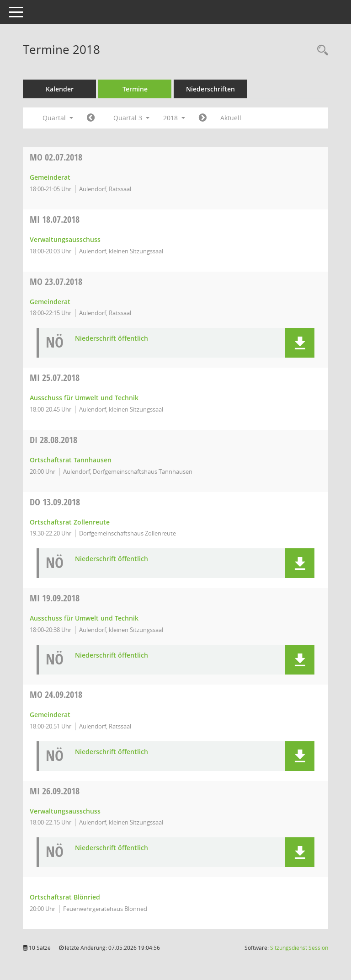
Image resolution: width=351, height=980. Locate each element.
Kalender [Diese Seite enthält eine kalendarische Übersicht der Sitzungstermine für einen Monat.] (60, 89)
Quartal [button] (58, 118)
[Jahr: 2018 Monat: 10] (203, 118)
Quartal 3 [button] (131, 118)
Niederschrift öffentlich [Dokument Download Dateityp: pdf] (112, 339)
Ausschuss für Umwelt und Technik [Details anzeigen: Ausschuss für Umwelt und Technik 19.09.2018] (84, 618)
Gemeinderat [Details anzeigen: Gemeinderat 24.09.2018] (50, 715)
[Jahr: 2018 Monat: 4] (91, 118)
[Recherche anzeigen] (320, 51)
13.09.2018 (55, 502)
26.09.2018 (55, 791)
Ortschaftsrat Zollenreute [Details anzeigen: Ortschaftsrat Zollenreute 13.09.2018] (70, 522)
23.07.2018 (56, 281)
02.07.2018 (56, 157)
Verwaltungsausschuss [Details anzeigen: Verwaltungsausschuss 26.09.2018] (65, 811)
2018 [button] (174, 118)
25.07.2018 (55, 378)
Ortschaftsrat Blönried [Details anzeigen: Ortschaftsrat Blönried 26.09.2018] (65, 897)
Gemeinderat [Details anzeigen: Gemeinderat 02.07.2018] (50, 177)
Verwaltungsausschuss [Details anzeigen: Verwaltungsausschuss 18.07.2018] (65, 239)
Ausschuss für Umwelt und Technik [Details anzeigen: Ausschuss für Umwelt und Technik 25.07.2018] (84, 398)
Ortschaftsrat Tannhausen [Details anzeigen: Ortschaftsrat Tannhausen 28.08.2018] (71, 460)
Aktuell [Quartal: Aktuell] (231, 118)
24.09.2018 (56, 694)
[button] (300, 343)
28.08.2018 (53, 440)
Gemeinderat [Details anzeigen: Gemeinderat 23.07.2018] (50, 302)
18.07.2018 (55, 219)
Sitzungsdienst (299, 948)
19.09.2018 (55, 598)
